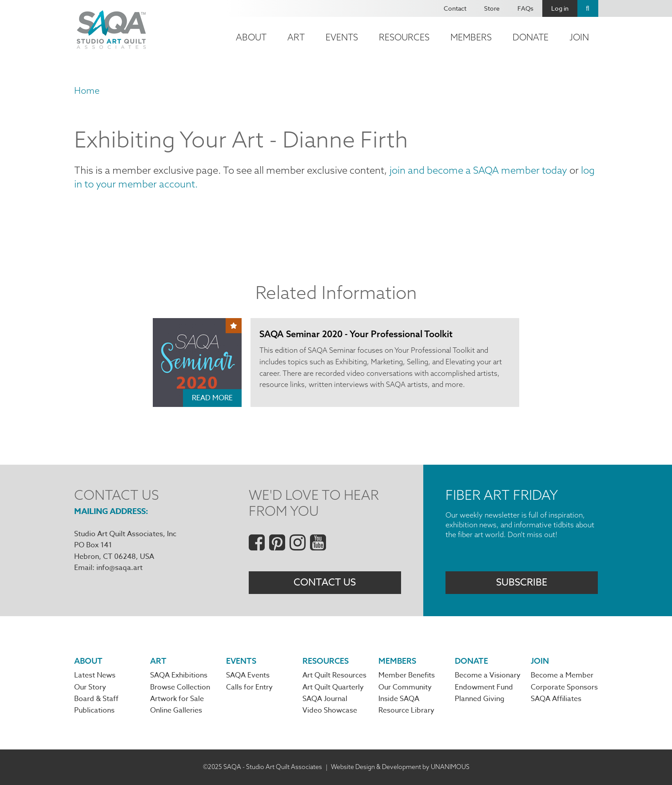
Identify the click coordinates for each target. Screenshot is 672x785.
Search (588, 8)
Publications (94, 710)
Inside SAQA (399, 699)
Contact (455, 8)
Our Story (90, 687)
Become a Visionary (488, 675)
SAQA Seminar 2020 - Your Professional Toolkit (356, 334)
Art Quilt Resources (334, 675)
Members (471, 37)
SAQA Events (248, 675)
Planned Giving (480, 699)
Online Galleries (176, 710)
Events (342, 37)
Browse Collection (180, 687)
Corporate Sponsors (564, 687)
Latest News (95, 675)
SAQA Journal (325, 699)
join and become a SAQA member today (478, 170)
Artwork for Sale (177, 699)
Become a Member (562, 675)
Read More (212, 398)
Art (296, 37)
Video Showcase (330, 710)
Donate (531, 37)
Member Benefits (407, 675)
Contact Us (325, 582)
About (251, 37)
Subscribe (522, 582)
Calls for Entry (249, 687)
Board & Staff (96, 699)
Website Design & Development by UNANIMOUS (400, 767)
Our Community (405, 687)
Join (579, 37)
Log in (560, 8)
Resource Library (406, 710)
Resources (404, 37)
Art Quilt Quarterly (333, 687)
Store (492, 8)
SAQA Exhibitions (179, 675)
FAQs (525, 8)
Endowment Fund (484, 687)
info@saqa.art (119, 568)
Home (87, 90)
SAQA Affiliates (556, 699)
